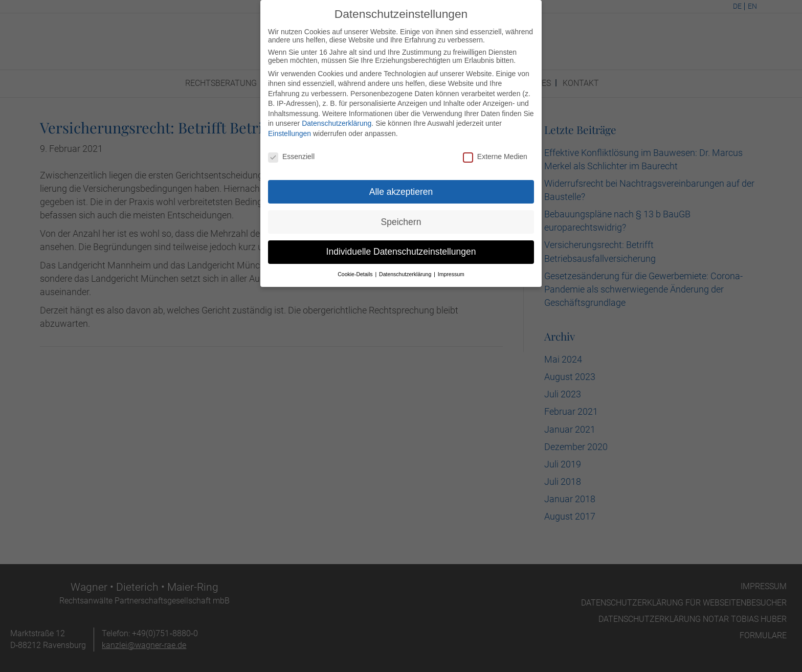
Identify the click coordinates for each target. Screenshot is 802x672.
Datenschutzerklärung (337, 118)
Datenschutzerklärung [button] (406, 268)
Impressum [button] (451, 268)
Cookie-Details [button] (356, 268)
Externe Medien (495, 151)
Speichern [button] (401, 216)
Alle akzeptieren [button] (401, 186)
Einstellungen (289, 128)
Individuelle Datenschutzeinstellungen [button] (401, 246)
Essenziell (291, 151)
